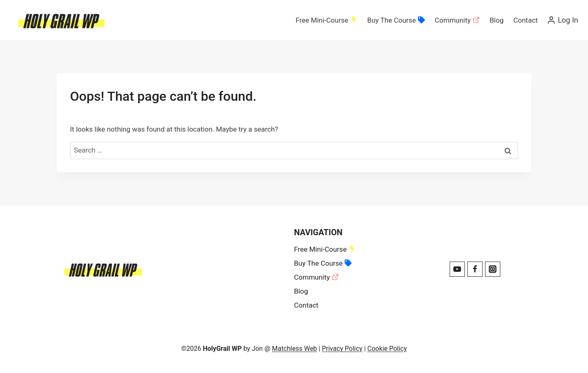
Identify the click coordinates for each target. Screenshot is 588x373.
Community (457, 20)
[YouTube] (457, 269)
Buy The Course (396, 20)
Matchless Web (294, 349)
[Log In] (562, 20)
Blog (497, 20)
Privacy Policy (342, 349)
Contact (526, 20)
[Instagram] (493, 269)
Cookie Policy (387, 349)
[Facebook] (475, 269)
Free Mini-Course (327, 20)
